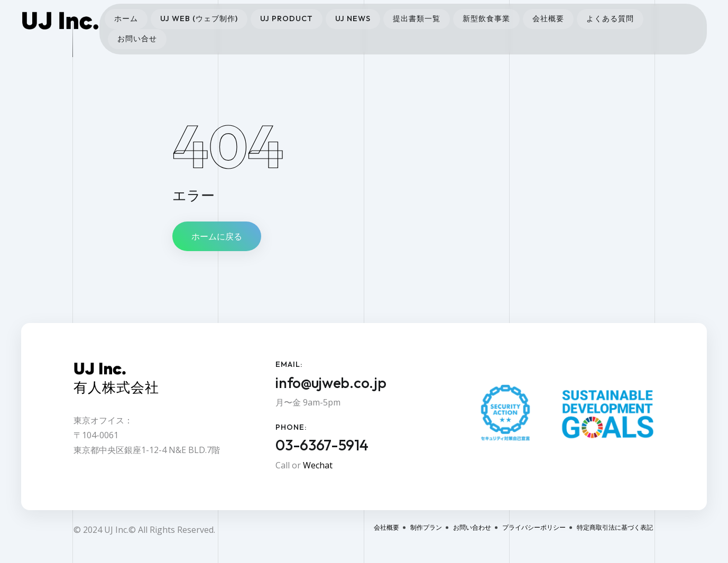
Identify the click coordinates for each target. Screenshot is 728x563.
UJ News (353, 19)
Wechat (318, 465)
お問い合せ (137, 39)
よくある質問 (610, 19)
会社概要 (548, 19)
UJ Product (287, 19)
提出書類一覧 (417, 19)
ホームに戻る (217, 236)
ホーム (126, 19)
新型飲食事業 (486, 19)
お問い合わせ (472, 527)
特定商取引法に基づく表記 (615, 527)
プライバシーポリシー (534, 527)
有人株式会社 (116, 387)
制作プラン (426, 527)
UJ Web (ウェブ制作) (199, 19)
